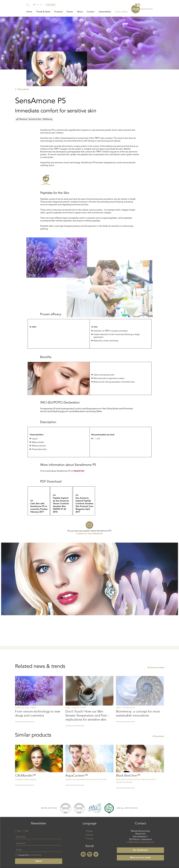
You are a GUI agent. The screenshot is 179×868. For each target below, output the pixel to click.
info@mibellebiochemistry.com (140, 843)
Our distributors (140, 851)
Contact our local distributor (89, 541)
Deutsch (89, 836)
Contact (91, 12)
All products (23, 91)
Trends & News (43, 12)
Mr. (27, 832)
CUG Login (51, 5)
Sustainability (105, 12)
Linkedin (83, 855)
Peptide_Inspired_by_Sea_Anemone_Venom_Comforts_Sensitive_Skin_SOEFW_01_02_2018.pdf (61, 517)
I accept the (30, 856)
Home (29, 12)
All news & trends (156, 698)
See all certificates (127, 809)
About (80, 12)
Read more (39, 729)
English (90, 832)
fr (41, 5)
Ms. (20, 832)
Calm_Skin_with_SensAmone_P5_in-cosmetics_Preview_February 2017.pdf (39, 517)
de (38, 5)
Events (70, 12)
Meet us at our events (140, 859)
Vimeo (96, 855)
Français (90, 840)
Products (58, 12)
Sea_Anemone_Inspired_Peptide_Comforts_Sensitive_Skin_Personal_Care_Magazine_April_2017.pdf (84, 517)
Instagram (90, 855)
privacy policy (35, 856)
